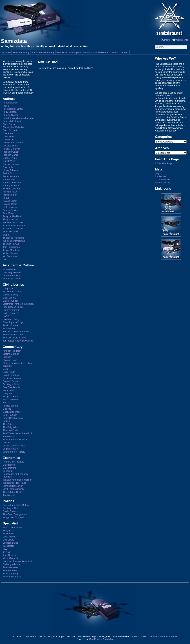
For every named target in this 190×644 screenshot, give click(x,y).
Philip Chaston (10, 219)
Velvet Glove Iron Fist (14, 446)
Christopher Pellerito (13, 127)
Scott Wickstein (11, 232)
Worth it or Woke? (12, 279)
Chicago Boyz (10, 360)
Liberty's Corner (11, 310)
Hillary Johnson (11, 170)
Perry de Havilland (12, 216)
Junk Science (10, 555)
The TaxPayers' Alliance (15, 338)
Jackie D (7, 173)
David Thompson (11, 375)
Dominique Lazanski (13, 143)
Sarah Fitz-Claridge (13, 229)
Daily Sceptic (9, 298)
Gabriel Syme (10, 158)
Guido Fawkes (10, 511)
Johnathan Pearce (12, 182)
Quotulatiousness (12, 412)
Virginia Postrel (10, 449)
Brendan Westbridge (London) (18, 118)
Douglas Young (10, 146)
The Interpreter (10, 567)
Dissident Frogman (12, 378)
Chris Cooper (9, 124)
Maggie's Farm (10, 396)
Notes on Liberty (11, 319)
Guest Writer (9, 161)
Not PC (6, 403)
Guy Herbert (9, 167)
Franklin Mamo (10, 155)
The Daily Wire (10, 427)
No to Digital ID (10, 313)
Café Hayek (9, 465)
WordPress (94, 639)
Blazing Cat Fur (11, 354)
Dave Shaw (9, 136)
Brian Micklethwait (12, 121)
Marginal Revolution (13, 486)
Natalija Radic (10, 204)
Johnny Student (11, 186)
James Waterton (11, 176)
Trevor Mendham (11, 250)
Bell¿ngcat (8, 530)
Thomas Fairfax (11, 244)
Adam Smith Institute (13, 462)
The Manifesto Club (13, 335)
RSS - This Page (164, 163)
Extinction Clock (11, 543)
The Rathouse (10, 570)
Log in (158, 173)
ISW (5, 549)
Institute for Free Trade (14, 483)
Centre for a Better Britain (16, 505)
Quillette (7, 409)
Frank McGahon (11, 152)
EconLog (7, 471)
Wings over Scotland (13, 517)
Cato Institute (9, 468)
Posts (167, 40)
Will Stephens (10, 256)
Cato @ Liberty (10, 295)
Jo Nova (7, 552)
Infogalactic (9, 546)
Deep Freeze (9, 537)
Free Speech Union (13, 307)
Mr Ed (6, 198)
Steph (6, 235)
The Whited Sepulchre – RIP (17, 433)
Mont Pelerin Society (13, 489)
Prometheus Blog (12, 275)
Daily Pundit (9, 372)
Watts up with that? (12, 577)
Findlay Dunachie (12, 149)
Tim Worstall (9, 436)
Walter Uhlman (10, 253)
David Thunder (10, 301)
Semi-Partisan (10, 415)
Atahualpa (108, 639)
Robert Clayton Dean (14, 222)
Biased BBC (9, 534)
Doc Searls (8, 540)
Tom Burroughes (11, 247)
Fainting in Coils (11, 384)
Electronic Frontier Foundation (18, 304)
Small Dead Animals (13, 418)
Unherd (6, 443)
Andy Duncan (10, 112)
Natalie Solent (10, 201)
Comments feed (163, 179)
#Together (8, 288)
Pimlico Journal (11, 325)
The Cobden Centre (13, 492)
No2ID (6, 316)
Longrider (8, 393)
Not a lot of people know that (17, 561)
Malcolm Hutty (10, 192)
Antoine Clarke (10, 115)
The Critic (8, 424)
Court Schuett (10, 130)
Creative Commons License (163, 637)
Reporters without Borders (16, 331)
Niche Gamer (9, 269)
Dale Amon (8, 133)
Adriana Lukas (10, 103)
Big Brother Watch (12, 292)
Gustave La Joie (11, 164)
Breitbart (7, 357)
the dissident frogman (14, 241)
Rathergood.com (11, 564)
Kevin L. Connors (12, 189)
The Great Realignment (15, 514)
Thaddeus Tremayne (13, 238)
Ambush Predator (12, 351)
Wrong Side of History (14, 452)
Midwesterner (10, 195)
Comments (182, 40)
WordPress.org (163, 182)
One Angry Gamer (12, 272)
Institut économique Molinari (17, 480)
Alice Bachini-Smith (13, 109)
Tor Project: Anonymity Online (18, 341)
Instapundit (8, 390)
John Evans (9, 179)
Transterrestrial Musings (15, 439)
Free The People (11, 387)
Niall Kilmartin (10, 207)
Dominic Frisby (10, 381)
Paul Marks (8, 213)
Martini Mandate (11, 558)
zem (5, 259)
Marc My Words (11, 400)
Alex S (6, 106)
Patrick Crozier (10, 210)
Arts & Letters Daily (13, 527)
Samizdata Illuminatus (14, 225)
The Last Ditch (10, 430)
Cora (5, 369)
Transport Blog (10, 573)
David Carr (8, 140)
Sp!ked (6, 421)
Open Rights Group (13, 322)
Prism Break (9, 328)
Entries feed (161, 176)
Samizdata (14, 41)
